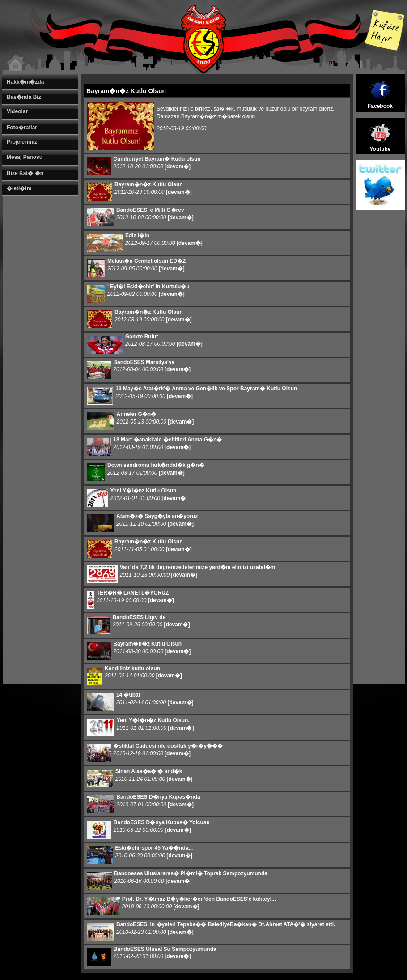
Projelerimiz (22, 142)
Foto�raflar (22, 128)
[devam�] (178, 167)
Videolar (17, 111)
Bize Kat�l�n (25, 173)
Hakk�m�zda (25, 82)
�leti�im (19, 188)
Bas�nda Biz (24, 97)
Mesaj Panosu (25, 157)
